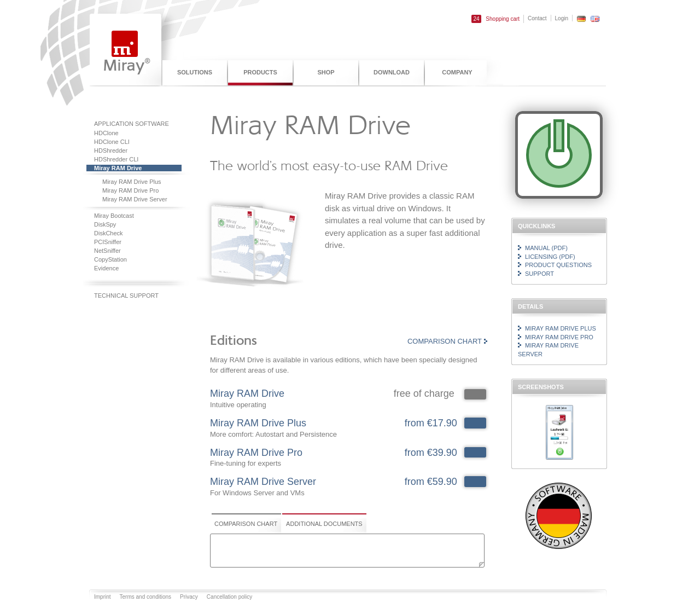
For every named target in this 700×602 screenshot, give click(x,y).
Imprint (103, 597)
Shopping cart (495, 19)
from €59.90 (431, 482)
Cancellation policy (229, 597)
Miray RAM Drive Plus (132, 182)
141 (475, 453)
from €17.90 (431, 423)
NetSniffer (107, 251)
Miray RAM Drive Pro (130, 190)
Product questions (558, 265)
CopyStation (110, 259)
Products (260, 72)
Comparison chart (445, 341)
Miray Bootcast (114, 216)
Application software (132, 124)
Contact (537, 18)
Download (392, 72)
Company (457, 72)
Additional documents (324, 524)
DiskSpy (105, 224)
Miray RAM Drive (118, 168)
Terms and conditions (146, 597)
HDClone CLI (112, 142)
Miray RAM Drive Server (135, 199)
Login (562, 18)
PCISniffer (108, 242)
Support (539, 274)
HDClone (106, 133)
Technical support (126, 296)
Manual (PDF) (546, 248)
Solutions (195, 72)
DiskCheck (109, 233)
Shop (326, 72)
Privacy (189, 597)
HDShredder (111, 150)
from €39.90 (431, 453)
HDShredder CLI (116, 159)
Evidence (106, 268)
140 (475, 423)
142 (475, 482)
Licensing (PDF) (550, 257)
